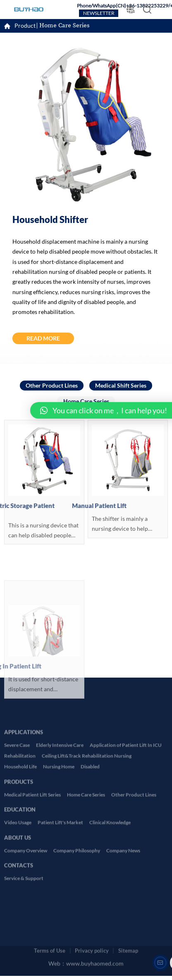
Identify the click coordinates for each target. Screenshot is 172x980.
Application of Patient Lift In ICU (126, 841)
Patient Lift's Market (60, 919)
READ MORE (43, 339)
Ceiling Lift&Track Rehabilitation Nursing (87, 852)
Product (25, 26)
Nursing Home (59, 863)
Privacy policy (92, 940)
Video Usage (18, 919)
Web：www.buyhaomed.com (86, 957)
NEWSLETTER (99, 13)
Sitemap (128, 940)
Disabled (90, 863)
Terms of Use (50, 940)
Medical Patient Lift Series (32, 891)
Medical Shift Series (121, 386)
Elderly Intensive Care (60, 841)
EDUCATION (20, 903)
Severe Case (17, 841)
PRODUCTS (19, 875)
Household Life (20, 863)
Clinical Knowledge (110, 919)
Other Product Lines (52, 386)
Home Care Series (64, 26)
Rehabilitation (20, 852)
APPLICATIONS (24, 825)
